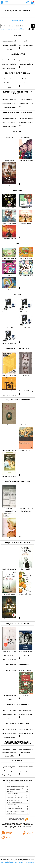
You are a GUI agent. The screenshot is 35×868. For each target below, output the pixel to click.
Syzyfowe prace (10, 810)
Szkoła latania (10, 791)
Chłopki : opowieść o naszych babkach (15, 797)
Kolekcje (21, 29)
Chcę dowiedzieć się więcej (9, 863)
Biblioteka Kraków (17, 20)
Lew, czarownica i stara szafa (13, 785)
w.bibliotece (17, 825)
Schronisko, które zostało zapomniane (15, 802)
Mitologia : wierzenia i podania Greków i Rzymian (17, 786)
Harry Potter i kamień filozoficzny (13, 790)
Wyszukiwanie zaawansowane (10, 29)
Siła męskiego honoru (11, 813)
